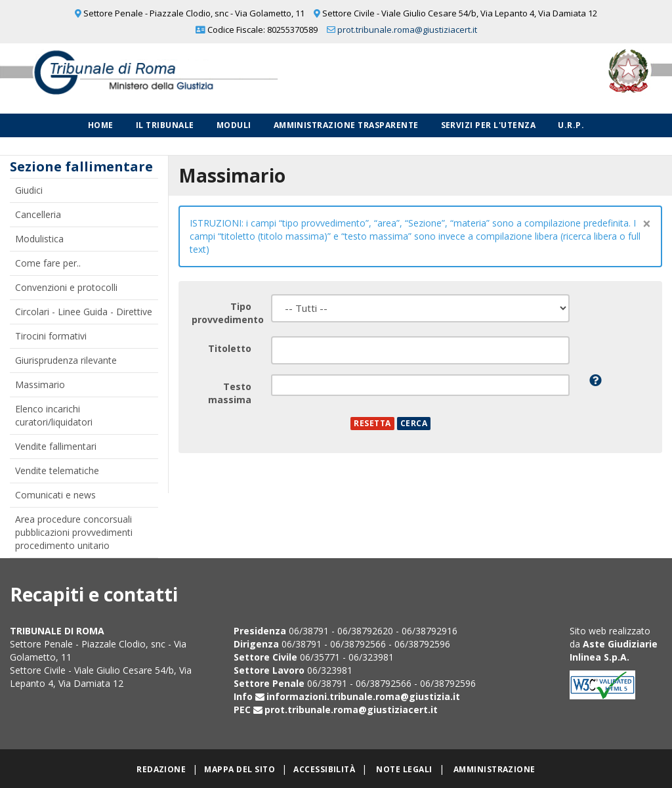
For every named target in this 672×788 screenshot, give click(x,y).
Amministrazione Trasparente (346, 125)
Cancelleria (38, 214)
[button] (596, 380)
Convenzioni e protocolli (66, 287)
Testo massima (230, 393)
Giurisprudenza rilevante (66, 360)
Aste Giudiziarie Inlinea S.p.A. (614, 650)
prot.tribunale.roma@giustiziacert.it (407, 30)
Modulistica (39, 239)
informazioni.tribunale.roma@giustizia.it (363, 696)
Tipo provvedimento (226, 313)
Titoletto (230, 348)
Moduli (234, 125)
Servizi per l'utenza (489, 125)
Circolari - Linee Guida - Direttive (84, 312)
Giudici (29, 190)
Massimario (40, 384)
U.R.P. (571, 125)
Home (101, 125)
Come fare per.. (48, 263)
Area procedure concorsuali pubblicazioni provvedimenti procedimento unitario (74, 532)
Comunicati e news (55, 495)
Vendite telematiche (57, 471)
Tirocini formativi (51, 336)
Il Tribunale (165, 125)
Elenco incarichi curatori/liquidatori (54, 415)
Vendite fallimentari (56, 446)
